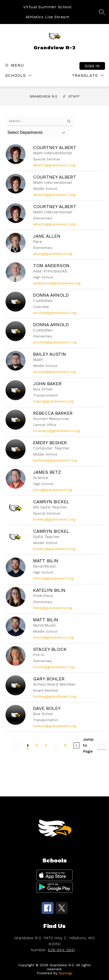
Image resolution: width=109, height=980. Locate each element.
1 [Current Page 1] (28, 746)
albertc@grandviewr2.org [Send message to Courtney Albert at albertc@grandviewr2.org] (54, 165)
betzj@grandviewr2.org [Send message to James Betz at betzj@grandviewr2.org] (52, 490)
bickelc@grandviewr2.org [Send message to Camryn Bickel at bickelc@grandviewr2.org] (54, 519)
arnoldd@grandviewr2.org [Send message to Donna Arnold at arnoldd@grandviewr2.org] (55, 313)
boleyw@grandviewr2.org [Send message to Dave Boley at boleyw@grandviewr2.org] (54, 726)
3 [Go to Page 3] (46, 745)
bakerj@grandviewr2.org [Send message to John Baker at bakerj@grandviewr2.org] (53, 401)
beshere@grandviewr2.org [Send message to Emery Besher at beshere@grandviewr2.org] (55, 460)
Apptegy (65, 973)
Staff (74, 96)
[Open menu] (14, 65)
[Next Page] (76, 745)
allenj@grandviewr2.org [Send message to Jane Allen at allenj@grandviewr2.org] (53, 254)
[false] (40, 121)
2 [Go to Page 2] (37, 745)
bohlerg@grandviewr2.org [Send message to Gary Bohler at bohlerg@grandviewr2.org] (55, 696)
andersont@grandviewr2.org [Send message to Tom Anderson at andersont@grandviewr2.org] (57, 283)
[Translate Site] (88, 75)
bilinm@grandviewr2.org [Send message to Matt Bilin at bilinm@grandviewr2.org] (53, 578)
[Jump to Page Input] (102, 746)
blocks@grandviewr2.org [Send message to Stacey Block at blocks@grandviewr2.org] (54, 667)
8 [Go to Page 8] (65, 745)
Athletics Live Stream (48, 17)
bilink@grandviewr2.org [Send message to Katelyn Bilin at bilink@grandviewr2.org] (52, 608)
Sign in (92, 66)
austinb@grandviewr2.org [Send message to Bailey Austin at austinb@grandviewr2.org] (54, 372)
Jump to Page (88, 745)
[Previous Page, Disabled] (17, 745)
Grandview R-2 (43, 96)
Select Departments (25, 132)
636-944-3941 (61, 950)
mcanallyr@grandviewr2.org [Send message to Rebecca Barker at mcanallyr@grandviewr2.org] (56, 431)
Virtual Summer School (47, 7)
